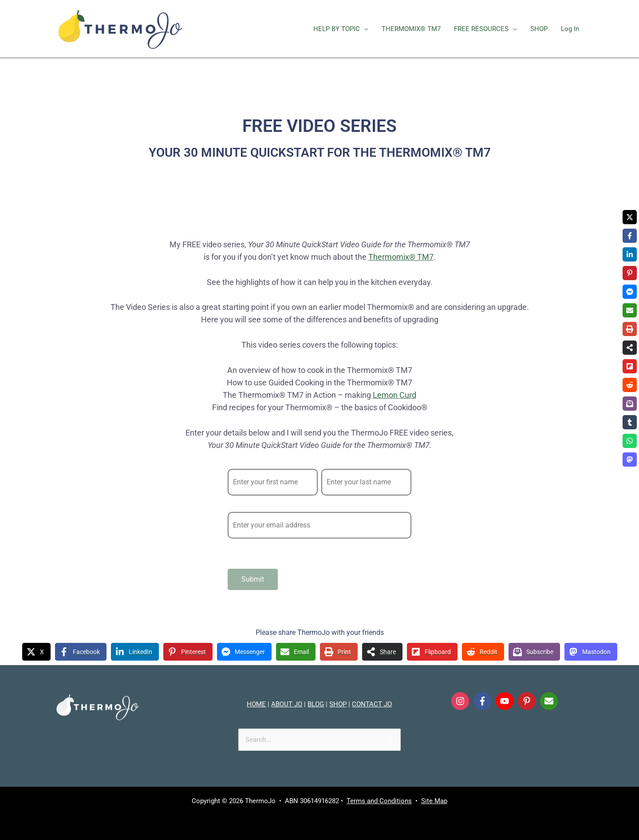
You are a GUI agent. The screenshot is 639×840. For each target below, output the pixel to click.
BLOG (316, 704)
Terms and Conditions (379, 801)
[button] (364, 29)
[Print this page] (339, 652)
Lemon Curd (394, 395)
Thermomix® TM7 (401, 257)
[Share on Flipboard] (432, 652)
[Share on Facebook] (81, 652)
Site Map (434, 801)
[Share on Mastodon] (591, 652)
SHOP (338, 704)
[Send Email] (549, 701)
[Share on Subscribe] (534, 652)
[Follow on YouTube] (505, 701)
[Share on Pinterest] (188, 652)
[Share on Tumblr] (630, 422)
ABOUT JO (287, 704)
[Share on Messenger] (244, 652)
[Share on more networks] (382, 652)
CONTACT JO (372, 704)
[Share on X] (36, 652)
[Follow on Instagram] (460, 701)
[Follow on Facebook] (482, 701)
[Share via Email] (296, 652)
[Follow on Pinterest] (527, 701)
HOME (256, 704)
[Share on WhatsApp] (630, 441)
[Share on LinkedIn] (135, 652)
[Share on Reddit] (483, 652)
